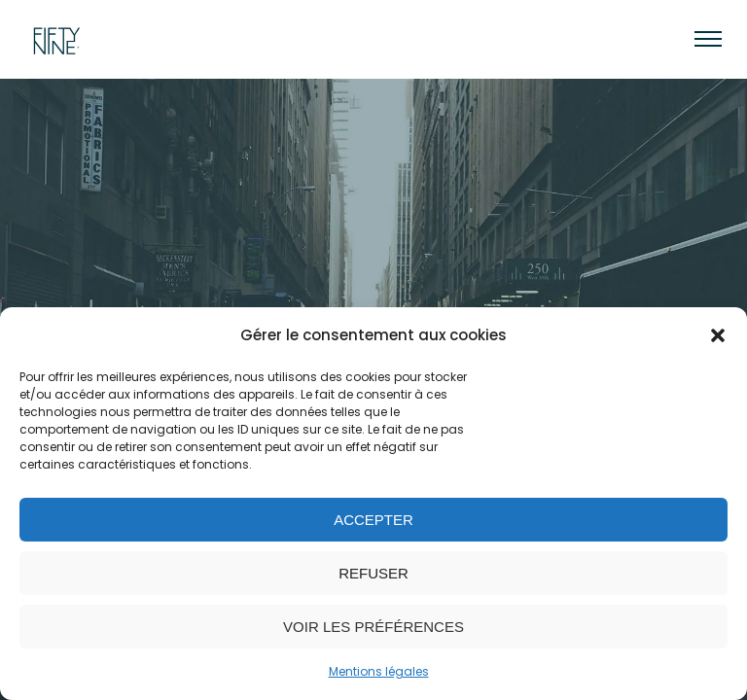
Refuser (373, 573)
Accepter (373, 520)
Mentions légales (379, 671)
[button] (718, 335)
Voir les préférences (373, 627)
